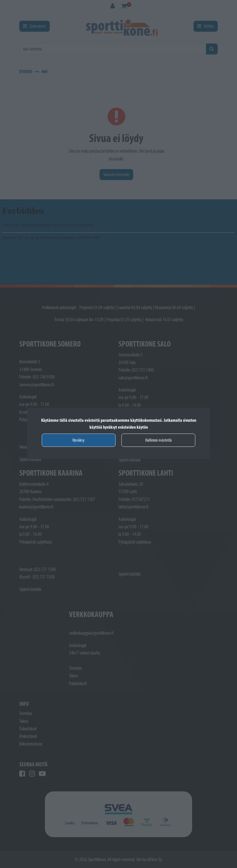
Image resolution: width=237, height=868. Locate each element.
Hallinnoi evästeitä (158, 440)
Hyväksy (79, 440)
